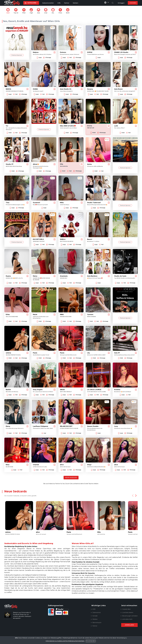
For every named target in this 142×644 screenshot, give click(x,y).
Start (9, 11)
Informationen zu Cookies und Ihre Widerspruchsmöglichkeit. (65, 641)
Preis (61, 11)
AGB (94, 609)
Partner (95, 626)
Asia (39, 11)
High (32, 11)
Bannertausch (97, 623)
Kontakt (95, 616)
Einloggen (121, 3)
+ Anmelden (133, 3)
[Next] (136, 496)
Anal (46, 11)
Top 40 (16, 11)
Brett (68, 11)
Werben (95, 619)
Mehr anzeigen (71, 478)
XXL (53, 11)
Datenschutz (97, 613)
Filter (24, 11)
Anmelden (129, 625)
